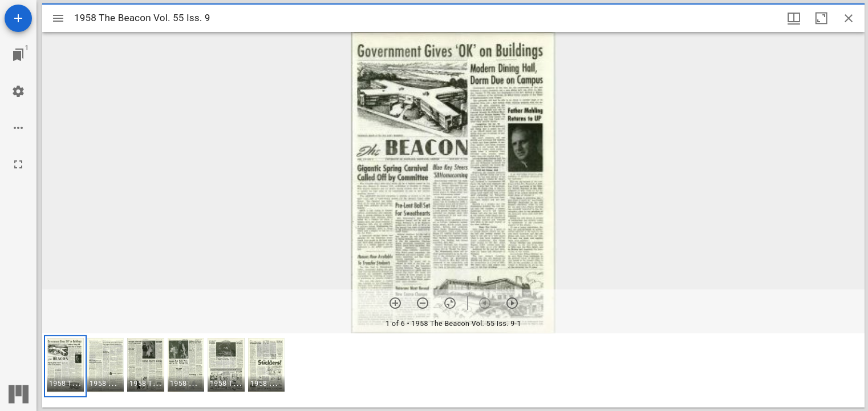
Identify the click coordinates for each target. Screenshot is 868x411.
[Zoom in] (395, 303)
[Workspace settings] (18, 91)
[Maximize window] (821, 18)
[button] (65, 366)
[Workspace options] (18, 128)
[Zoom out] (423, 303)
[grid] (453, 370)
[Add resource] (18, 18)
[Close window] (849, 18)
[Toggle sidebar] (58, 18)
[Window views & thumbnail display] (794, 18)
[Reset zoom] (450, 303)
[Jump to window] (18, 55)
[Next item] (512, 303)
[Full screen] (18, 164)
